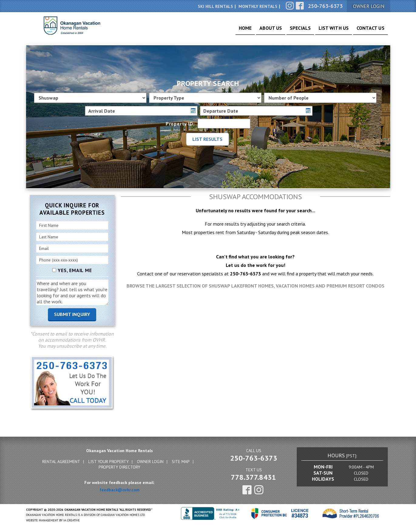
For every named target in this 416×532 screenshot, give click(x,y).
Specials (290, 30)
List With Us (327, 30)
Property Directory (119, 467)
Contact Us (369, 30)
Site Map (181, 462)
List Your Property (108, 462)
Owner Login (150, 462)
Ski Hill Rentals (215, 6)
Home (227, 30)
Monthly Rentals (258, 6)
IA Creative (72, 520)
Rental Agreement (61, 462)
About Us (257, 30)
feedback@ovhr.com (120, 490)
